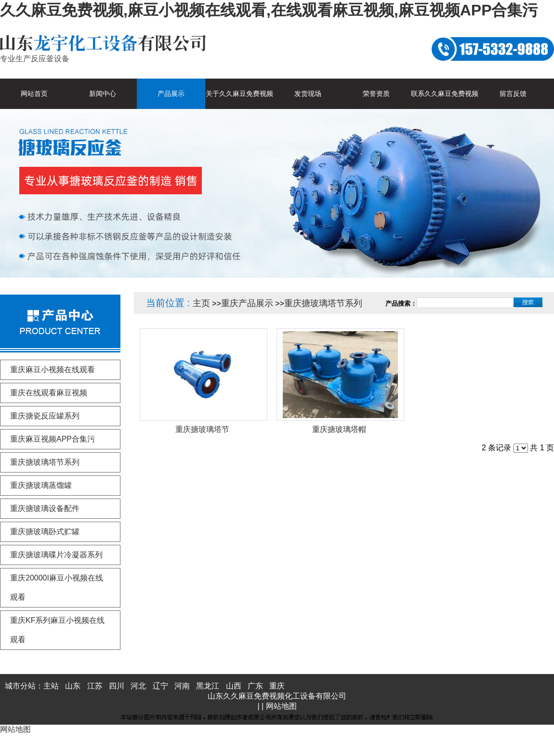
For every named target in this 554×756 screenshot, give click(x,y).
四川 (117, 686)
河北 (138, 686)
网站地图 (281, 706)
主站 (51, 686)
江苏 (95, 686)
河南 (182, 686)
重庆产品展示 (247, 303)
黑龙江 (208, 686)
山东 (73, 686)
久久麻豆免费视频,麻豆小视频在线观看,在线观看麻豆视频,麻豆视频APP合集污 (269, 10)
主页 (201, 303)
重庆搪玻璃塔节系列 (323, 303)
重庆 (277, 686)
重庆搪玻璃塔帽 (339, 429)
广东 (255, 686)
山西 (234, 686)
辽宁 (160, 686)
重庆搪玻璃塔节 (202, 429)
